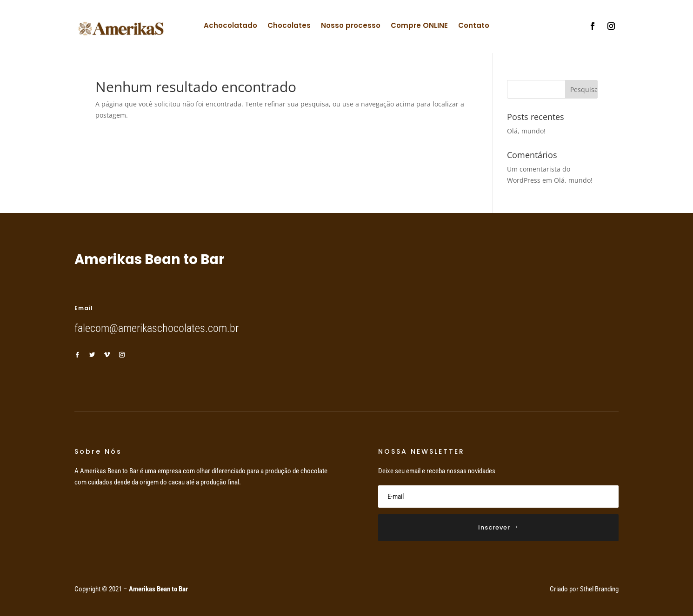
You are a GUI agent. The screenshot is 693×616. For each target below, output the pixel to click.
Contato (474, 26)
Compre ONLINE (419, 26)
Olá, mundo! (526, 131)
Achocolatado (230, 26)
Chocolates (289, 26)
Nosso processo (351, 26)
